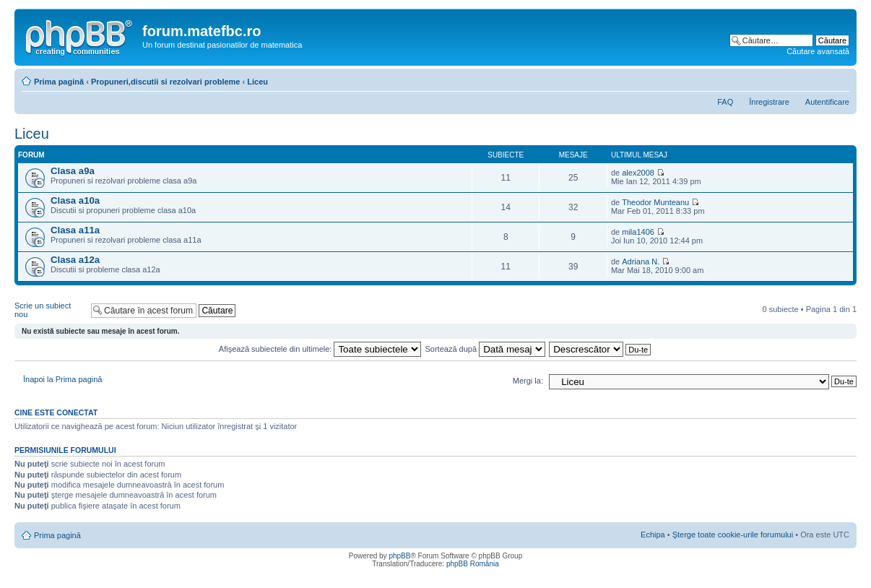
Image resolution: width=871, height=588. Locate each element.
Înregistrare (769, 102)
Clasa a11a (75, 230)
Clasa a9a (73, 171)
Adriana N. (641, 261)
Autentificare (827, 102)
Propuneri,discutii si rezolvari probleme (166, 82)
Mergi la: (528, 381)
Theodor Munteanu (655, 202)
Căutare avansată (818, 51)
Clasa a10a (75, 200)
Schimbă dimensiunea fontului (839, 79)
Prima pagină (59, 82)
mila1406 (638, 232)
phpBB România (473, 564)
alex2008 (638, 173)
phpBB (399, 556)
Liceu (257, 82)
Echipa (653, 535)
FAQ (725, 102)
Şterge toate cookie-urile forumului (733, 535)
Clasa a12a (75, 260)
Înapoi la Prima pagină (62, 379)
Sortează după (486, 349)
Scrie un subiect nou (49, 310)
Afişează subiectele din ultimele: (320, 349)
